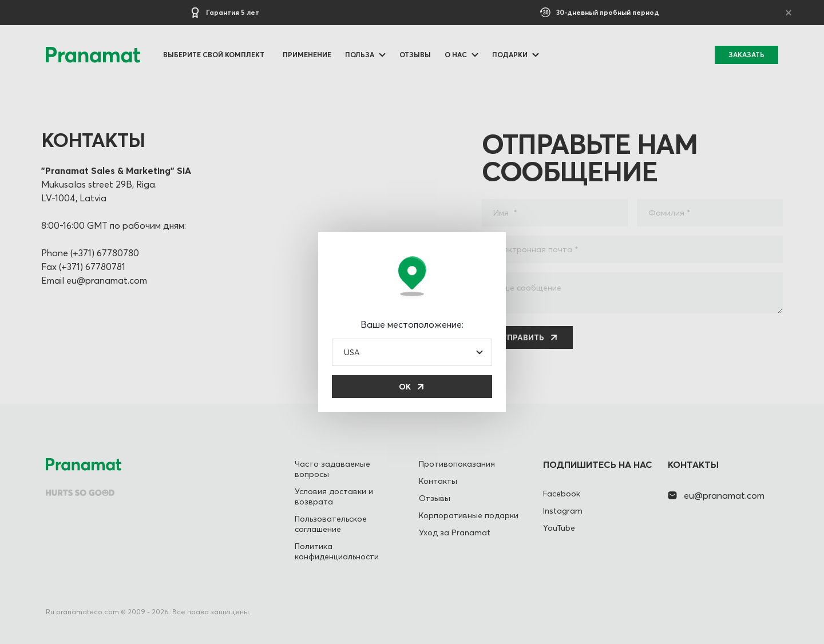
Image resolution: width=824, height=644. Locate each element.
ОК (405, 387)
